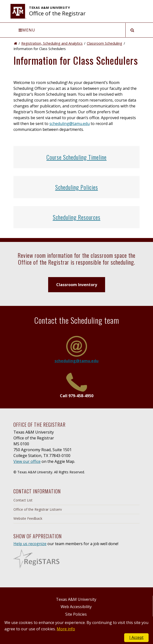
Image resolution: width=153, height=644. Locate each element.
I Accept (136, 637)
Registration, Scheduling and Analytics (52, 43)
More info (66, 629)
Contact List (23, 500)
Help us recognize (30, 544)
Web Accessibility (76, 607)
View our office (27, 461)
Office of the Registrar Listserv (38, 509)
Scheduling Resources (77, 217)
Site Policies (76, 614)
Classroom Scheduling (104, 43)
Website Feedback (28, 518)
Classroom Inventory (77, 285)
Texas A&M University (76, 599)
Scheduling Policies (77, 187)
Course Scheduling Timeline (76, 157)
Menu (27, 30)
